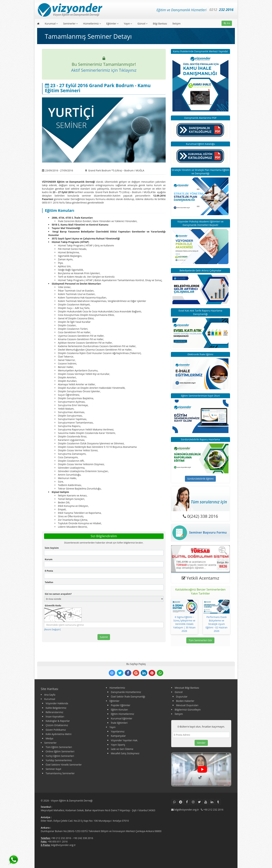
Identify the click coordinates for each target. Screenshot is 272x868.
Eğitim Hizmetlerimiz (122, 714)
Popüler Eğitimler (121, 705)
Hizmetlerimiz (92, 24)
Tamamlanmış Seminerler (60, 773)
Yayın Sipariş (118, 745)
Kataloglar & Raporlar (58, 721)
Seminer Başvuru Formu (199, 533)
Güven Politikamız (56, 730)
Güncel (142, 24)
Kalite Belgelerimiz (56, 708)
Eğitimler (112, 24)
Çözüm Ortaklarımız (57, 725)
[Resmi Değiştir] (52, 629)
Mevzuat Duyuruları (187, 705)
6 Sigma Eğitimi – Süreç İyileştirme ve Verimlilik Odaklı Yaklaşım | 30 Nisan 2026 (184, 624)
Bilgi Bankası (160, 24)
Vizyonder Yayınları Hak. (124, 740)
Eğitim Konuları (119, 710)
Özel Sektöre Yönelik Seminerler (64, 765)
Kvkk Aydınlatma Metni (59, 734)
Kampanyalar (118, 736)
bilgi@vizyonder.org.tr (63, 845)
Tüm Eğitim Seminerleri (59, 747)
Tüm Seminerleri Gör (200, 640)
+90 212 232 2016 (61, 838)
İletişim (177, 24)
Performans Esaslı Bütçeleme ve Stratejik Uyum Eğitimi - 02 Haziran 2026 (216, 624)
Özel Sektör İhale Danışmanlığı (128, 697)
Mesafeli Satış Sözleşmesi (125, 753)
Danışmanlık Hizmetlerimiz (126, 692)
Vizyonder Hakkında (57, 703)
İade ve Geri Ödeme (122, 749)
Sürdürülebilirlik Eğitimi (200, 479)
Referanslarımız (54, 712)
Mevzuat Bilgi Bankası (187, 688)
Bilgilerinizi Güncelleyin (188, 710)
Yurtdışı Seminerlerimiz (59, 760)
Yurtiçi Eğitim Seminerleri (60, 756)
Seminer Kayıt (53, 769)
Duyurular (182, 697)
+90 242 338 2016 (83, 838)
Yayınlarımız (118, 731)
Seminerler (70, 24)
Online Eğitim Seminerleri (60, 751)
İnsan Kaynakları (55, 717)
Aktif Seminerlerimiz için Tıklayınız (104, 70)
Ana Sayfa (50, 695)
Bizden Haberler (185, 701)
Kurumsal (51, 24)
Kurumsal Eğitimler (122, 718)
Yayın (128, 24)
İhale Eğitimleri (119, 723)
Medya (49, 738)
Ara (227, 23)
